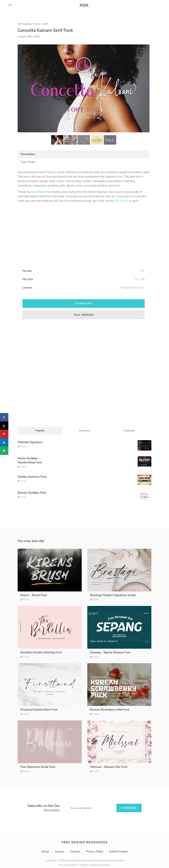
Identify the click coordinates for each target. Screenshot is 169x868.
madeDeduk (38, 192)
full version (121, 201)
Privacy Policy (95, 851)
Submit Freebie (119, 851)
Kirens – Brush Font (34, 595)
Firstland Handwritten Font (39, 710)
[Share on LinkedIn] (4, 442)
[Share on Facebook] (4, 417)
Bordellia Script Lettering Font (41, 652)
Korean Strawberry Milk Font (110, 710)
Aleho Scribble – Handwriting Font (30, 460)
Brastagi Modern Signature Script (113, 595)
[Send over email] (4, 451)
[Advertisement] (84, 234)
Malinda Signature (30, 442)
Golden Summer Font (32, 477)
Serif (45, 24)
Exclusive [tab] (85, 431)
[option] (84, 88)
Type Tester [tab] (28, 162)
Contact (75, 851)
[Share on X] (4, 426)
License (60, 851)
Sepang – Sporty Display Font (110, 652)
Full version (84, 315)
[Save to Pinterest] (4, 434)
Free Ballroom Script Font (38, 767)
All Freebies (25, 24)
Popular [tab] (40, 431)
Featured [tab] (129, 431)
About (45, 851)
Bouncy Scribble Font (32, 493)
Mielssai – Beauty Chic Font (109, 767)
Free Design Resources (85, 842)
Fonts (37, 24)
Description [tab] (28, 154)
